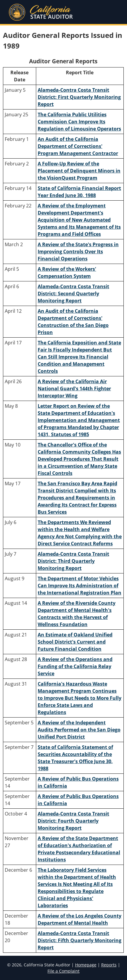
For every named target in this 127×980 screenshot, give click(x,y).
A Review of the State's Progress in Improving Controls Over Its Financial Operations (78, 252)
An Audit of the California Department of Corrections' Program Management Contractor (78, 146)
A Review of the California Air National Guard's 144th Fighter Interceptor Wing (74, 389)
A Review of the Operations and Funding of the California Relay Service (75, 666)
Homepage (86, 965)
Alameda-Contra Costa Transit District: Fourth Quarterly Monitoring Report (73, 821)
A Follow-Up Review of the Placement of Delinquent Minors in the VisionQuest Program (79, 171)
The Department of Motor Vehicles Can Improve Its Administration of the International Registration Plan (80, 586)
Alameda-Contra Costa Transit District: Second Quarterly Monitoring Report (73, 294)
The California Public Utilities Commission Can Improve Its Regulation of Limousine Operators (79, 122)
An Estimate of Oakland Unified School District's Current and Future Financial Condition (75, 642)
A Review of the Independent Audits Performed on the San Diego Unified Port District (79, 730)
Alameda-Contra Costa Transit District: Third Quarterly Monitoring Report (73, 561)
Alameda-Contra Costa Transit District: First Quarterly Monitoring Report (79, 97)
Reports (109, 965)
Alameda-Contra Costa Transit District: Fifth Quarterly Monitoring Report (80, 940)
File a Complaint (63, 971)
